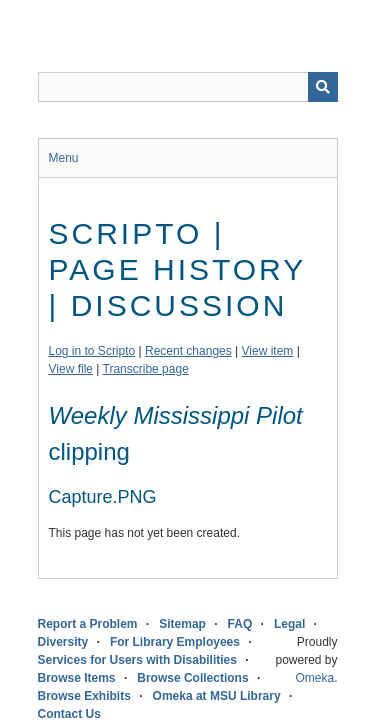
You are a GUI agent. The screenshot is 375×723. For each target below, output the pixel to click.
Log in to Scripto (92, 351)
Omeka (314, 678)
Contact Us (69, 714)
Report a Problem (88, 624)
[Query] (188, 87)
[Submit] (323, 87)
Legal (289, 624)
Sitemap (182, 624)
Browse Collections (192, 678)
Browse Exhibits (84, 696)
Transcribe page (146, 369)
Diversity (63, 642)
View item (268, 351)
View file (71, 369)
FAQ (240, 624)
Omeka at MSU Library (217, 696)
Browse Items (77, 678)
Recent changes (188, 351)
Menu (64, 158)
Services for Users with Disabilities (137, 660)
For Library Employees (175, 642)
